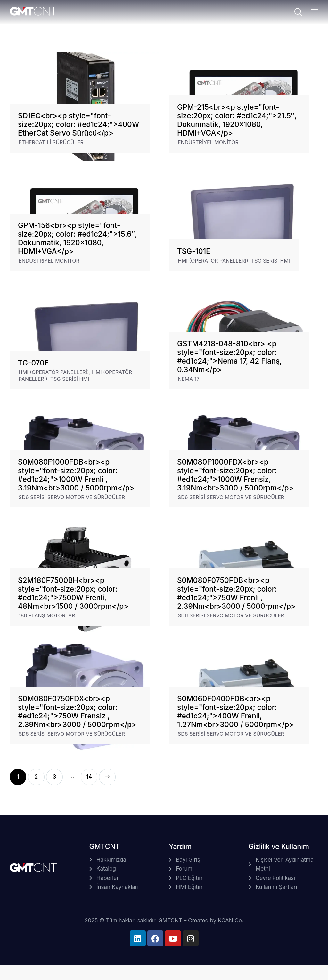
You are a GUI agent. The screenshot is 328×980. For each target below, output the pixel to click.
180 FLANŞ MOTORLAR (47, 615)
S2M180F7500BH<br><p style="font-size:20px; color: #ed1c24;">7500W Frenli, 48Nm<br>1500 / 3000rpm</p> (73, 593)
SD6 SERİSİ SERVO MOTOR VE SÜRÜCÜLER (72, 497)
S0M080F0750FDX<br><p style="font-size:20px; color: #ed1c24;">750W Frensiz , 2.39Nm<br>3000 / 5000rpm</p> (77, 711)
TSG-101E (194, 251)
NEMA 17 (189, 379)
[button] (315, 12)
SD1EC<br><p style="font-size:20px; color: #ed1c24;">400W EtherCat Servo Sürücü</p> (78, 124)
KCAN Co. (231, 921)
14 (89, 774)
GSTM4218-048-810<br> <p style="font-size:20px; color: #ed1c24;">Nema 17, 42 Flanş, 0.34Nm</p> (229, 357)
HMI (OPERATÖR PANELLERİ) (213, 261)
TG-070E (33, 363)
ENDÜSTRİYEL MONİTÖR (208, 142)
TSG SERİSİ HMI (271, 261)
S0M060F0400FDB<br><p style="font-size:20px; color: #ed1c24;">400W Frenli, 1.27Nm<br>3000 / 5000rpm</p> (236, 711)
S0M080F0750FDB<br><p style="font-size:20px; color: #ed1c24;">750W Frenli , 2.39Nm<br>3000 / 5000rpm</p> (236, 593)
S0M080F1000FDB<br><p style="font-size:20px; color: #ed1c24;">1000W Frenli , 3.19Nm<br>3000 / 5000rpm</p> (76, 475)
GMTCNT (170, 921)
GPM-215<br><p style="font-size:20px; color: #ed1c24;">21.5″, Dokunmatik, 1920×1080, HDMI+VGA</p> (237, 120)
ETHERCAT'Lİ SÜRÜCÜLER (51, 142)
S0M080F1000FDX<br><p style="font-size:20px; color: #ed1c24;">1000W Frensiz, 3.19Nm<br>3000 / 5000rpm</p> (235, 475)
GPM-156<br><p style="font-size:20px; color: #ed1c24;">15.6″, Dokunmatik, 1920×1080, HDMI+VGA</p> (78, 238)
